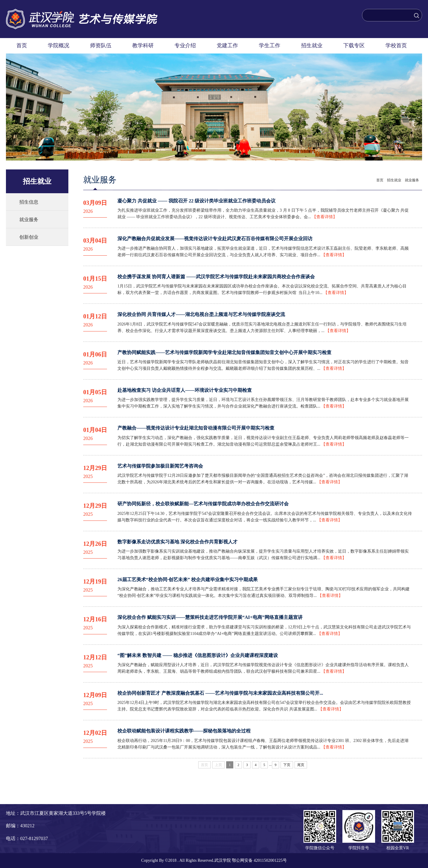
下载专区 (354, 45)
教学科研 (143, 45)
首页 (22, 45)
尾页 (301, 765)
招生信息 (29, 202)
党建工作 (227, 45)
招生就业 (312, 45)
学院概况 (59, 45)
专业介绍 (185, 45)
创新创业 (29, 237)
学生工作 (270, 45)
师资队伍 (101, 45)
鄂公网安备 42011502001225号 (259, 860)
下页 (287, 765)
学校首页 (396, 45)
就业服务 (29, 220)
